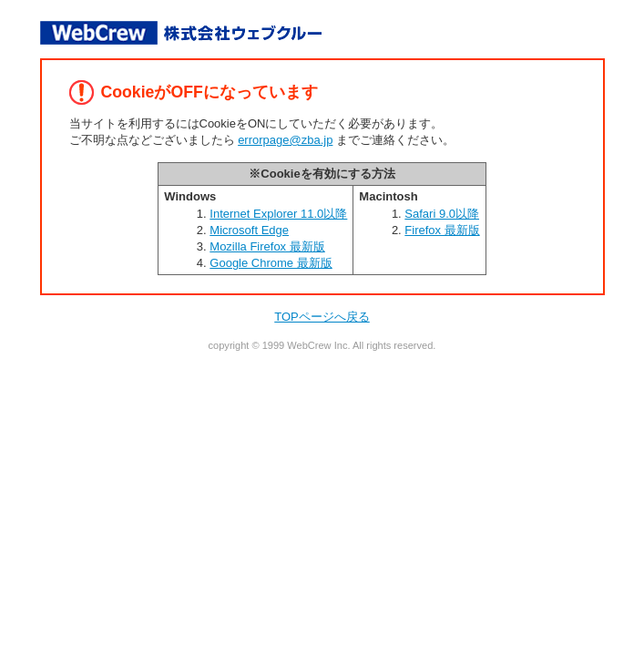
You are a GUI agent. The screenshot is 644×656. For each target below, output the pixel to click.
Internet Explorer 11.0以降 (278, 214)
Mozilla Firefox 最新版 (267, 246)
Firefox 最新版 (442, 230)
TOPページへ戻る (322, 317)
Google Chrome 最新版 (271, 263)
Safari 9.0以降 (442, 214)
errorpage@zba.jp (285, 140)
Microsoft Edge (249, 230)
